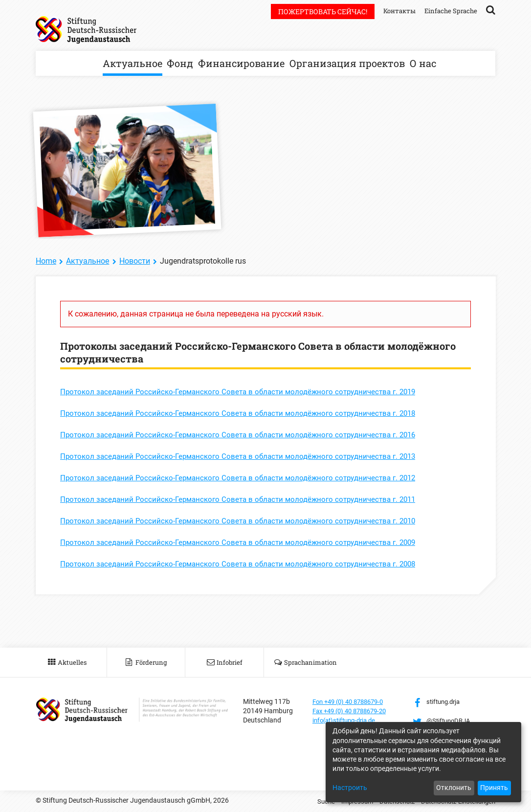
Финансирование (241, 63)
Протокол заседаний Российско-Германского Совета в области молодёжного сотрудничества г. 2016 (246, 435)
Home (46, 261)
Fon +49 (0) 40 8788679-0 (352, 701)
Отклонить (454, 788)
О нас (423, 63)
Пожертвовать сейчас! (317, 11)
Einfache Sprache (449, 11)
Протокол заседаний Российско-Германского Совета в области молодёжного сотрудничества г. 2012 (246, 478)
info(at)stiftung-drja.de (347, 720)
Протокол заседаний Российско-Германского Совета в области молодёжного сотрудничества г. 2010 (246, 521)
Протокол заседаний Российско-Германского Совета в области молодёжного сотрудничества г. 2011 (246, 499)
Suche (313, 801)
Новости (135, 261)
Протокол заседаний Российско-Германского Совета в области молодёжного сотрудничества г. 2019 (246, 392)
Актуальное (133, 63)
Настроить (350, 788)
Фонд (180, 63)
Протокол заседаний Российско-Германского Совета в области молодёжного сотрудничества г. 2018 (246, 413)
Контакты (395, 11)
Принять (494, 788)
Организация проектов (347, 63)
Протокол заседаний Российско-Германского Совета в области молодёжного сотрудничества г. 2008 (246, 564)
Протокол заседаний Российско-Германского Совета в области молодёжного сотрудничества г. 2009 (246, 542)
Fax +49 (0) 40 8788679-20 (354, 711)
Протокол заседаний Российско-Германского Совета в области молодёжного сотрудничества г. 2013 (246, 456)
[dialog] (423, 762)
